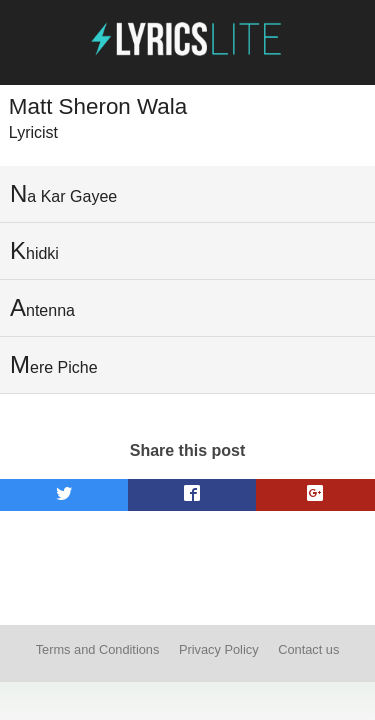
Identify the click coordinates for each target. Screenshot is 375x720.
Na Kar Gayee (63, 193)
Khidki (34, 250)
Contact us (308, 649)
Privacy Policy (219, 649)
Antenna (42, 307)
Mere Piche (54, 364)
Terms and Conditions (98, 649)
